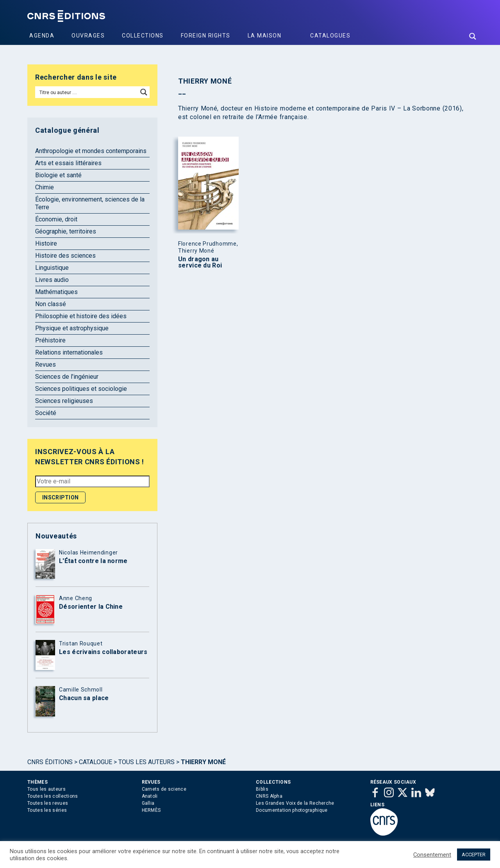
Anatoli (150, 796)
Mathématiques (56, 292)
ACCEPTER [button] (474, 855)
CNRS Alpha (269, 796)
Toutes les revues (48, 803)
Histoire (46, 243)
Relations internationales (69, 352)
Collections (143, 36)
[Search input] (87, 92)
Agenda (42, 36)
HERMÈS (151, 810)
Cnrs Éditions (50, 762)
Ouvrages (88, 36)
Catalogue (96, 762)
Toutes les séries (47, 810)
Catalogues (330, 36)
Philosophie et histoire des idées (81, 316)
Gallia (148, 803)
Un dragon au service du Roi (200, 262)
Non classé (51, 304)
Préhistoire (50, 340)
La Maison (265, 36)
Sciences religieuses (64, 401)
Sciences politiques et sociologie (81, 389)
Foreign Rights (206, 36)
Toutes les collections (53, 796)
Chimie (45, 187)
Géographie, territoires (66, 231)
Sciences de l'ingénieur (67, 377)
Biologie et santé (58, 175)
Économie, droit (56, 219)
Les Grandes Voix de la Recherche (295, 803)
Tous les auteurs (146, 762)
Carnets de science (164, 789)
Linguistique (52, 268)
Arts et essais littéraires (68, 163)
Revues (46, 364)
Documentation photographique (292, 810)
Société (46, 413)
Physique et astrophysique (72, 328)
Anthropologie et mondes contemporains (91, 151)
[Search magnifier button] (473, 36)
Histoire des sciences (65, 256)
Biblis (262, 789)
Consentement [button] (432, 855)
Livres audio (52, 280)
